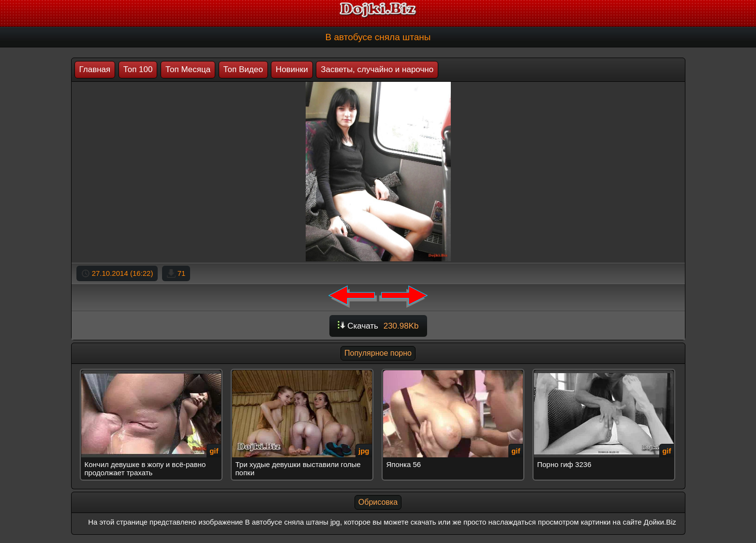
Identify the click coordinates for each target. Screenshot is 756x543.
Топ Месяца (188, 69)
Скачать (378, 326)
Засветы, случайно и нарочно (377, 69)
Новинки (292, 69)
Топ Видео (243, 69)
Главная (95, 69)
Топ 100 (138, 69)
